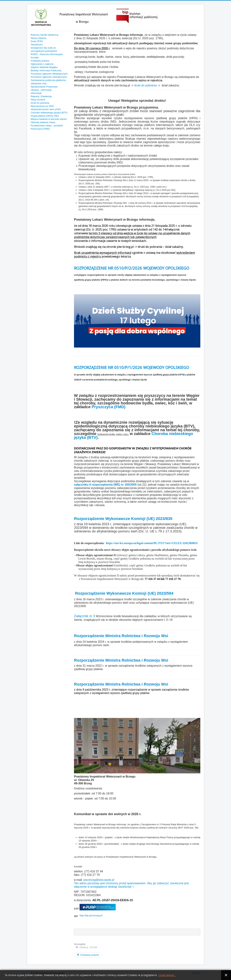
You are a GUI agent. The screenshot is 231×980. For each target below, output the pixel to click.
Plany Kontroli (38, 100)
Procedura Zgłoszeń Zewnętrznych (49, 77)
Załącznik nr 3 (84, 616)
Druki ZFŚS (37, 41)
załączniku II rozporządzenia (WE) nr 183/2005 (105, 485)
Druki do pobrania (40, 103)
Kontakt (35, 58)
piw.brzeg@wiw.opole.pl (99, 880)
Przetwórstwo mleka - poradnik (47, 126)
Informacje (36, 93)
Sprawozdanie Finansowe (44, 87)
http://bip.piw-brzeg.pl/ (91, 915)
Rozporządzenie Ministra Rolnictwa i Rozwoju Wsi (121, 636)
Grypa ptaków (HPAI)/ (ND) (45, 116)
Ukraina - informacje (41, 90)
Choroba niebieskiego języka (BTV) (49, 113)
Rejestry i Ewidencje (41, 96)
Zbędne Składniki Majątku (44, 67)
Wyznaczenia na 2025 (42, 106)
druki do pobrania (146, 85)
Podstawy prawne (40, 61)
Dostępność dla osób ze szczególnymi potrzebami (44, 49)
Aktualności (37, 45)
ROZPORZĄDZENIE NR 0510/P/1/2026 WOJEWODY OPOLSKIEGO (132, 367)
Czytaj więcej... (167, 975)
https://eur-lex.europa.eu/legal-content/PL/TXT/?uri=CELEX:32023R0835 (152, 543)
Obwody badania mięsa (43, 122)
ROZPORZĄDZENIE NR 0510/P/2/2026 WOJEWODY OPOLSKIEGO (132, 268)
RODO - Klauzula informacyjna (47, 54)
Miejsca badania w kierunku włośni (49, 119)
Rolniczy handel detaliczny (44, 35)
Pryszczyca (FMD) (40, 129)
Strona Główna (38, 38)
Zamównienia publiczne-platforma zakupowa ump (48, 82)
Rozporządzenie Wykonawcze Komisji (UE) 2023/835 (123, 519)
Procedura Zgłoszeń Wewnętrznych (49, 74)
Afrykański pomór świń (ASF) (46, 109)
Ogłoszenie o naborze (42, 64)
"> (133, 887)
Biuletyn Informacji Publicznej (46, 70)
